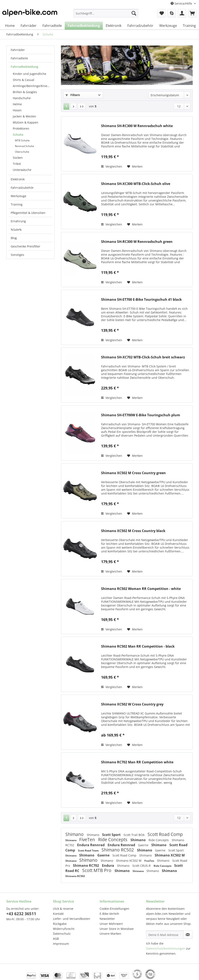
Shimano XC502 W (129, 861)
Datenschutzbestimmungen (166, 948)
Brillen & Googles (25, 92)
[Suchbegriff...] (106, 13)
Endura (108, 865)
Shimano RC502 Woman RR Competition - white (141, 589)
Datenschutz (62, 934)
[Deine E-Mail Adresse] (165, 935)
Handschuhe (22, 98)
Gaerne (144, 845)
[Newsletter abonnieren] (188, 935)
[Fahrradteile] (52, 26)
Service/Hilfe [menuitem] (182, 3)
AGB (56, 939)
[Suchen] (134, 13)
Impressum (61, 944)
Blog (14, 238)
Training (17, 204)
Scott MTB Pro (97, 870)
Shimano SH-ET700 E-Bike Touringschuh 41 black (141, 300)
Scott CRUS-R (142, 866)
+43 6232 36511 (21, 914)
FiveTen (88, 839)
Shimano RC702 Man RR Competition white (137, 762)
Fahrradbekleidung (24, 67)
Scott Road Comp (165, 834)
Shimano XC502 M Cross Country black (133, 531)
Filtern (73, 95)
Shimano (75, 834)
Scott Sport (112, 835)
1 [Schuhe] (66, 106)
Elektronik (18, 179)
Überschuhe (22, 152)
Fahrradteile (19, 58)
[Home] (10, 26)
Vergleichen (112, 166)
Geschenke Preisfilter (26, 246)
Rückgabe (60, 924)
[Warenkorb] (192, 13)
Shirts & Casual (24, 80)
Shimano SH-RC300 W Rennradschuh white (137, 126)
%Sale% (16, 230)
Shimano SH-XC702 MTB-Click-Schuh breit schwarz (143, 357)
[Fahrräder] (29, 26)
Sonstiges (17, 255)
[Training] (189, 26)
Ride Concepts (113, 839)
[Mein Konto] (182, 13)
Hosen (17, 110)
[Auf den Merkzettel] (135, 167)
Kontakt (58, 914)
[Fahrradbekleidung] (84, 26)
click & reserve (63, 909)
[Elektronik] (114, 26)
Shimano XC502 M (170, 855)
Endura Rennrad (91, 845)
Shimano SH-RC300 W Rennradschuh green (137, 242)
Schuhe (18, 135)
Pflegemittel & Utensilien (28, 213)
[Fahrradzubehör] (140, 26)
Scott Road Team (89, 851)
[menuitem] (106, 15)
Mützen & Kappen (26, 122)
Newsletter (107, 919)
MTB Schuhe (22, 140)
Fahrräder (18, 50)
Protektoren (21, 128)
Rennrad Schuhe (24, 146)
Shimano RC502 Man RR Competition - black (138, 646)
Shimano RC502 (118, 850)
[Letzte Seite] (82, 106)
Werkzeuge (18, 196)
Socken (18, 158)
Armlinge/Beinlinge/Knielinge (33, 86)
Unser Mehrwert (111, 924)
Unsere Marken (110, 934)
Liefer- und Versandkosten (72, 919)
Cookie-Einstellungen (114, 909)
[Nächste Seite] (74, 106)
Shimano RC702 (86, 865)
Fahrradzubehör (22, 188)
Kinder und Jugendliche (30, 74)
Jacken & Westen (24, 116)
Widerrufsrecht (64, 929)
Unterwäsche (22, 170)
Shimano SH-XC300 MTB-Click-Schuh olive (136, 184)
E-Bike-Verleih (109, 914)
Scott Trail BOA (134, 835)
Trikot (17, 164)
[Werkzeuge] (168, 26)
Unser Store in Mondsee (117, 929)
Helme (17, 104)
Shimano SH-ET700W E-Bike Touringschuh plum (141, 415)
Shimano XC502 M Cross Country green (133, 473)
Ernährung (18, 221)
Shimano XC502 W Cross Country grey (132, 704)
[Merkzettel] (161, 13)
